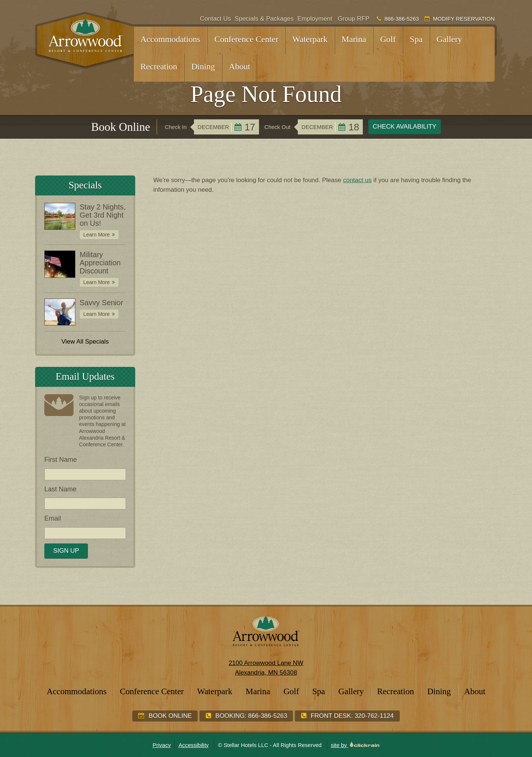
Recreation (159, 67)
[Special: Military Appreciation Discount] (60, 264)
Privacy (162, 745)
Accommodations (170, 39)
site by (355, 745)
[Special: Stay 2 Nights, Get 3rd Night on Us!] (60, 216)
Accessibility (194, 745)
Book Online (165, 716)
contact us (357, 180)
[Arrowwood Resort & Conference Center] (84, 40)
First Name (61, 460)
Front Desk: (347, 716)
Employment (315, 19)
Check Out (278, 127)
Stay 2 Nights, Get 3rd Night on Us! (103, 215)
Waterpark (310, 39)
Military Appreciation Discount (100, 263)
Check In (176, 127)
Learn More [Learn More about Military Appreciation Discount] (97, 282)
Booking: (246, 716)
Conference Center (246, 39)
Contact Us (215, 19)
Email (53, 518)
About (240, 67)
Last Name (60, 489)
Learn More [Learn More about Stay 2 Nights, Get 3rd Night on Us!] (97, 235)
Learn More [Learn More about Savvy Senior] (97, 314)
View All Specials (85, 342)
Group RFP (354, 19)
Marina (354, 39)
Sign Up (66, 551)
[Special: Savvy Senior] (60, 312)
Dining (203, 67)
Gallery (449, 39)
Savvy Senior (102, 303)
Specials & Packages (264, 19)
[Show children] (196, 36)
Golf (388, 39)
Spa (416, 39)
